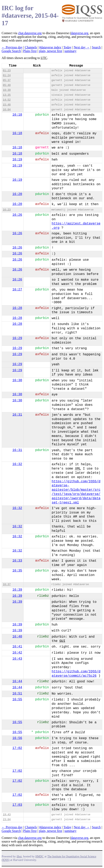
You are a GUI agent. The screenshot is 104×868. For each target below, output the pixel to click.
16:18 (17, 115)
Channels (31, 47)
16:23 (7, 210)
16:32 (17, 464)
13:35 (7, 95)
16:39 (17, 590)
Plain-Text (30, 51)
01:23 (7, 71)
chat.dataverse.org (30, 33)
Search (96, 47)
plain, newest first (50, 51)
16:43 (17, 659)
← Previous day (12, 47)
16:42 (17, 653)
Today (67, 47)
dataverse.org (80, 33)
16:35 (17, 571)
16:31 (17, 415)
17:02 (17, 748)
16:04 (7, 110)
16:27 (17, 290)
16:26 (17, 215)
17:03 (17, 805)
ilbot (19, 857)
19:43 (7, 815)
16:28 (17, 308)
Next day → (82, 47)
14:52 (7, 100)
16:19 (17, 160)
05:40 (7, 85)
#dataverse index (50, 47)
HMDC (40, 857)
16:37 (7, 584)
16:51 (17, 694)
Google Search (11, 51)
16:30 (17, 380)
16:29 (17, 338)
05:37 (7, 80)
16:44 (17, 681)
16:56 (17, 738)
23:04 (7, 819)
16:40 (17, 637)
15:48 (7, 105)
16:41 (17, 647)
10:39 (7, 90)
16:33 (17, 561)
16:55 (17, 699)
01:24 (7, 75)
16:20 (17, 194)
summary (70, 51)
